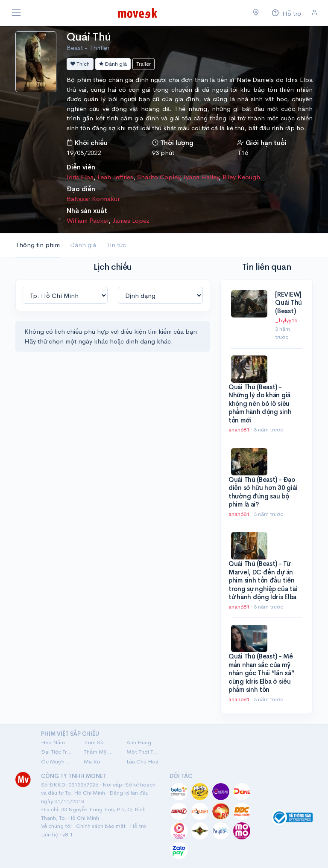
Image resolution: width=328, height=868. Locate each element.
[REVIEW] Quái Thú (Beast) (288, 303)
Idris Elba (80, 177)
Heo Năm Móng (57, 742)
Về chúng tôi (56, 826)
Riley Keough (241, 177)
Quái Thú (89, 37)
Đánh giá (113, 64)
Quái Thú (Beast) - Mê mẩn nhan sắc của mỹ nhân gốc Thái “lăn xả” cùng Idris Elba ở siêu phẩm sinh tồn (261, 673)
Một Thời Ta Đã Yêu (143, 752)
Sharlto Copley (158, 177)
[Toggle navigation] (16, 13)
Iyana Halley (201, 177)
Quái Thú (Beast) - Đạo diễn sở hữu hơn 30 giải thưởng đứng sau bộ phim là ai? (263, 492)
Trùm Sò (94, 742)
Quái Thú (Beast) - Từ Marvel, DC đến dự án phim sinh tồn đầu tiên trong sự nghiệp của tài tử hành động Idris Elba (263, 580)
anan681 (240, 430)
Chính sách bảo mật (101, 826)
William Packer (88, 220)
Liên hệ (50, 835)
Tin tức (116, 245)
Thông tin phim (38, 245)
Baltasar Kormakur (93, 199)
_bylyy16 (287, 320)
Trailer (143, 64)
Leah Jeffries (115, 177)
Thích (80, 64)
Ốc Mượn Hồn (57, 762)
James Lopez (131, 220)
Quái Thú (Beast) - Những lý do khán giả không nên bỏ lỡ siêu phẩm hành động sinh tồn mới (260, 403)
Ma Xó (92, 762)
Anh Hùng (139, 742)
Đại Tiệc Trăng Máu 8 (57, 752)
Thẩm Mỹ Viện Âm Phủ (100, 752)
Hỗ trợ (138, 826)
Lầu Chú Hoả (142, 762)
